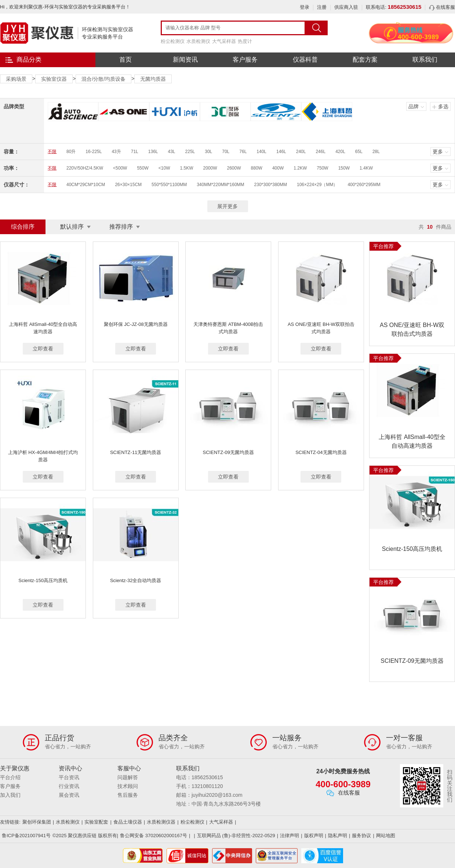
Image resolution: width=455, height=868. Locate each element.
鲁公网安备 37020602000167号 (154, 836)
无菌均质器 (153, 79)
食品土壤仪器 (128, 822)
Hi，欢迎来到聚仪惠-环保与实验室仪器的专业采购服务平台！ (65, 7)
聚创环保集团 (37, 822)
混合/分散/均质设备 (103, 79)
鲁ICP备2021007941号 (26, 836)
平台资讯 (69, 777)
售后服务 (128, 795)
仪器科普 (305, 60)
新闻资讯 (185, 60)
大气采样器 (224, 41)
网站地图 (386, 836)
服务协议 (361, 836)
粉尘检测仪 (173, 41)
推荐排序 (121, 227)
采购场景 (16, 79)
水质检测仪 (198, 41)
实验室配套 (96, 822)
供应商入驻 (346, 7)
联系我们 (425, 60)
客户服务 (245, 60)
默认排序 (72, 227)
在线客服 (442, 7)
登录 (305, 7)
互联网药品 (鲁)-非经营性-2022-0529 (236, 836)
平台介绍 (10, 777)
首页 (125, 60)
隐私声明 (338, 836)
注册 (322, 7)
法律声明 (290, 836)
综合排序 (23, 227)
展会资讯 (69, 795)
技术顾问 (128, 786)
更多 (438, 152)
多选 (443, 106)
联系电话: (394, 7)
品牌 (414, 106)
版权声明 (314, 836)
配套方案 (365, 60)
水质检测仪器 (161, 822)
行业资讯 (69, 786)
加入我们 (10, 795)
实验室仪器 (54, 79)
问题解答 (128, 777)
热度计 (245, 41)
